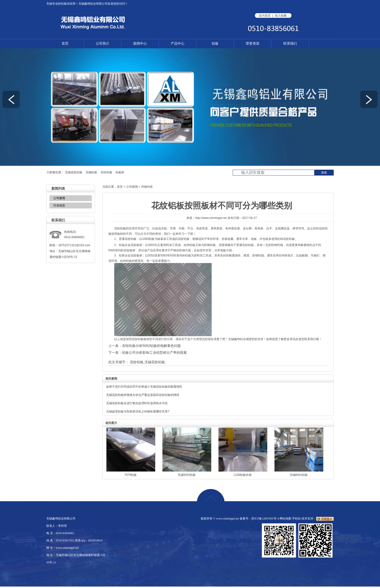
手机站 (296, 519)
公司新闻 (59, 198)
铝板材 (120, 172)
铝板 (64, 4)
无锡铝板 (91, 172)
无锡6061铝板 (299, 475)
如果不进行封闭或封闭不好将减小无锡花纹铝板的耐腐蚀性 (144, 387)
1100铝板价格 (243, 475)
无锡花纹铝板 (74, 172)
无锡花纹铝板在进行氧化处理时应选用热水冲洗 (137, 403)
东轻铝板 (106, 172)
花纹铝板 (137, 362)
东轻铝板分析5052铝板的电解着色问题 (151, 346)
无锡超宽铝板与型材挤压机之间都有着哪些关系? (138, 412)
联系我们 (290, 43)
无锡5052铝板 (187, 475)
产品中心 (178, 43)
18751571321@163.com (74, 245)
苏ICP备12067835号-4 (265, 519)
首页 (65, 43)
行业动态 (59, 206)
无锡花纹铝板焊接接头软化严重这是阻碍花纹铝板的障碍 (143, 395)
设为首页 (265, 16)
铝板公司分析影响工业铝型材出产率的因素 (154, 353)
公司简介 (103, 43)
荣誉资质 (253, 43)
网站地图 (285, 519)
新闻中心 (140, 43)
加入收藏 (281, 16)
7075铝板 (131, 475)
